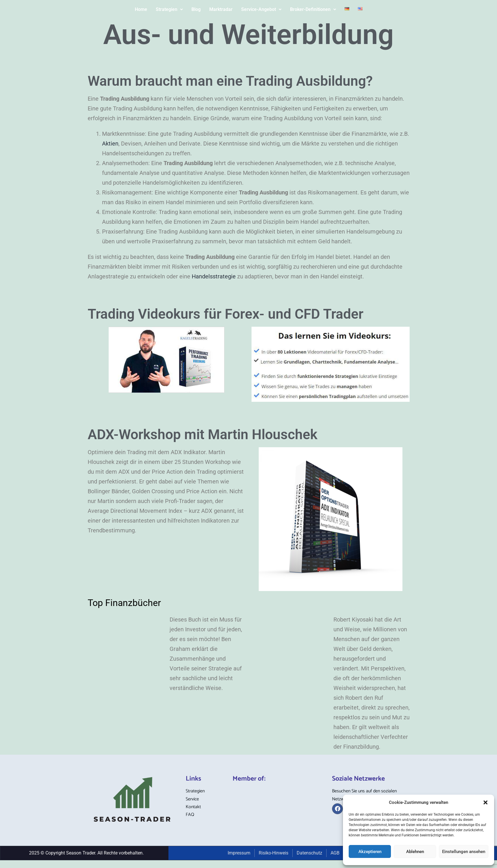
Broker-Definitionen (313, 9)
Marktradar (221, 9)
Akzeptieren (370, 852)
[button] (486, 802)
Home (141, 9)
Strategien (169, 9)
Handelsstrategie (214, 276)
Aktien (110, 144)
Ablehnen (415, 852)
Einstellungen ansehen (464, 852)
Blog (196, 9)
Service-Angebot (261, 9)
